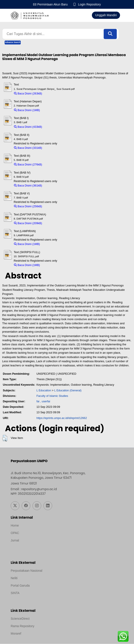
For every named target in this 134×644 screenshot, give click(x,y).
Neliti (14, 578)
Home (15, 526)
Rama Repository (22, 626)
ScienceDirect (20, 619)
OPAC (15, 533)
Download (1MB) (52, 110)
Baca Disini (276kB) (28, 165)
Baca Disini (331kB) (28, 148)
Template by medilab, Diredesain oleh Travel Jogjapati (47, 546)
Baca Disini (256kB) (28, 207)
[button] (5, 438)
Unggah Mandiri (106, 15)
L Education (44, 390)
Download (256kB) (56, 207)
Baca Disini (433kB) (28, 127)
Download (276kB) (56, 165)
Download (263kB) (56, 93)
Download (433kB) (56, 127)
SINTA (15, 593)
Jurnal (15, 541)
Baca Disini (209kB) (28, 223)
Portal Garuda (20, 586)
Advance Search (13, 43)
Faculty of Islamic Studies (52, 396)
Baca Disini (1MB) (27, 110)
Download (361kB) (56, 186)
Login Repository (90, 4)
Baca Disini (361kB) (28, 186)
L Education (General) (68, 390)
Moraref (16, 634)
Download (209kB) (56, 223)
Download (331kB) (56, 148)
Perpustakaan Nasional (27, 571)
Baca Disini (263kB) (28, 93)
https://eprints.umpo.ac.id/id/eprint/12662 (62, 418)
